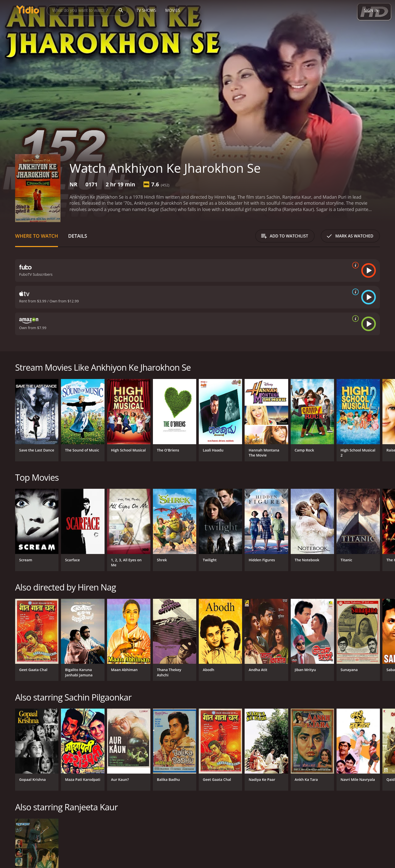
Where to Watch (37, 236)
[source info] (354, 265)
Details (77, 236)
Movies (173, 10)
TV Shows (146, 10)
